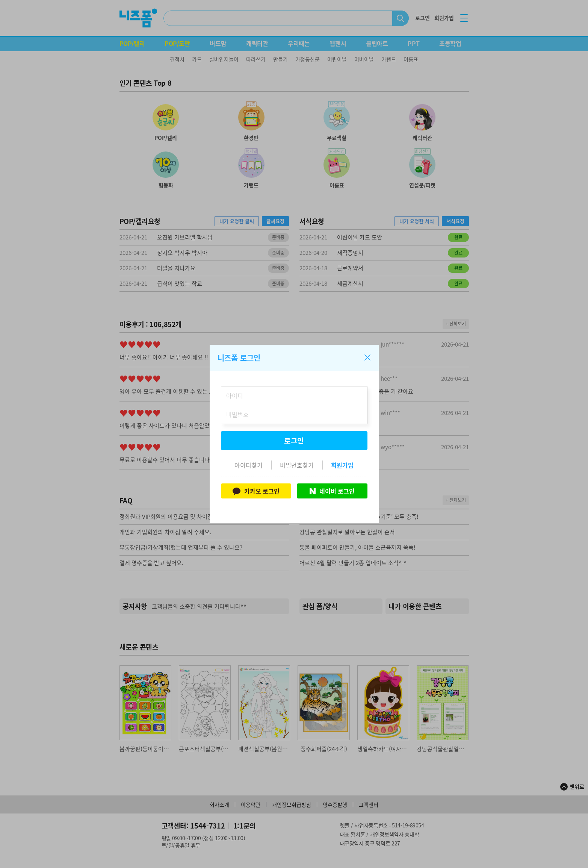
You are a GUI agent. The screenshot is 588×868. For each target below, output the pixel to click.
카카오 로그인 (256, 491)
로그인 (294, 441)
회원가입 (342, 465)
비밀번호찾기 (297, 465)
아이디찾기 (249, 465)
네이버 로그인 (332, 491)
